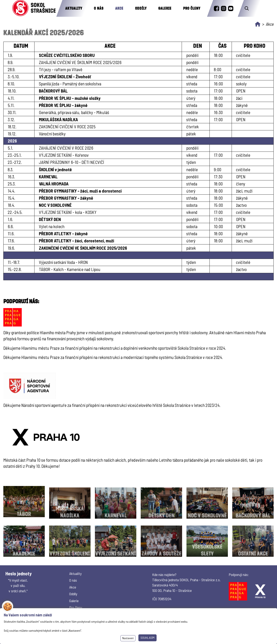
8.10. (11, 84)
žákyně (242, 105)
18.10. (12, 91)
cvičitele (243, 69)
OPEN (241, 91)
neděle (192, 69)
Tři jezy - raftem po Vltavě (61, 69)
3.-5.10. (14, 76)
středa (192, 84)
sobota (192, 91)
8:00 (218, 69)
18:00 (218, 98)
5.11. (11, 105)
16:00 (218, 84)
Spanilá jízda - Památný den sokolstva (70, 84)
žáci (239, 98)
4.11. (11, 98)
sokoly (241, 84)
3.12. (11, 119)
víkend (192, 76)
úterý (191, 98)
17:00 (218, 76)
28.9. (11, 69)
